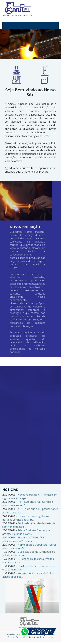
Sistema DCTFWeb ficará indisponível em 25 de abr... (24, 539)
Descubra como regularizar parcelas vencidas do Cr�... (26, 518)
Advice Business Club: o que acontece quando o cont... (26, 532)
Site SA (50, 637)
